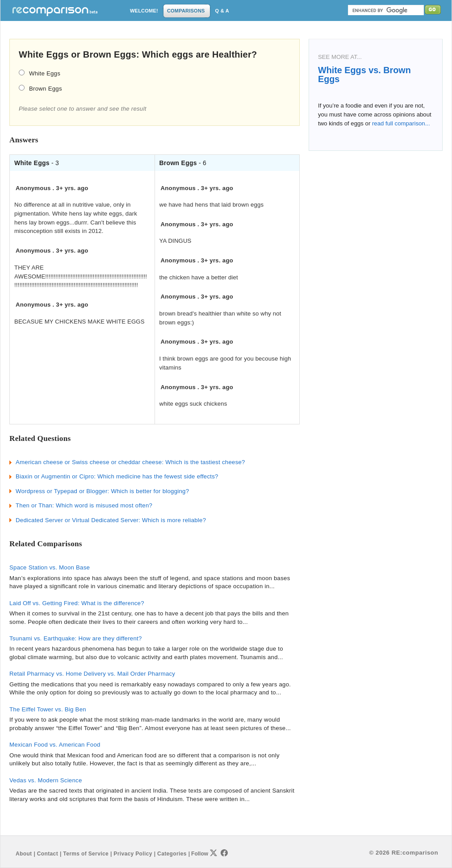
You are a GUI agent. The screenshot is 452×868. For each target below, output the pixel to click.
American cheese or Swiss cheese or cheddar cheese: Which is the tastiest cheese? (130, 462)
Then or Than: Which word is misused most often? (84, 505)
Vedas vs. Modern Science (46, 780)
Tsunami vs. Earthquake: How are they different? (76, 638)
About (24, 854)
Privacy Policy (133, 854)
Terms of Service (86, 854)
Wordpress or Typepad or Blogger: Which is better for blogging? (102, 491)
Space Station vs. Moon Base (50, 567)
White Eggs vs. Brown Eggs (364, 75)
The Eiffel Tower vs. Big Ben (48, 709)
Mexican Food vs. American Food (55, 745)
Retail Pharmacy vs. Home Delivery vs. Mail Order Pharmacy (92, 674)
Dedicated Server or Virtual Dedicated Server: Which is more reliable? (111, 520)
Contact (48, 854)
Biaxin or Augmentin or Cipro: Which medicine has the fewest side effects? (117, 476)
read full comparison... (400, 123)
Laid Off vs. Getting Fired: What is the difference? (77, 603)
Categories (172, 854)
